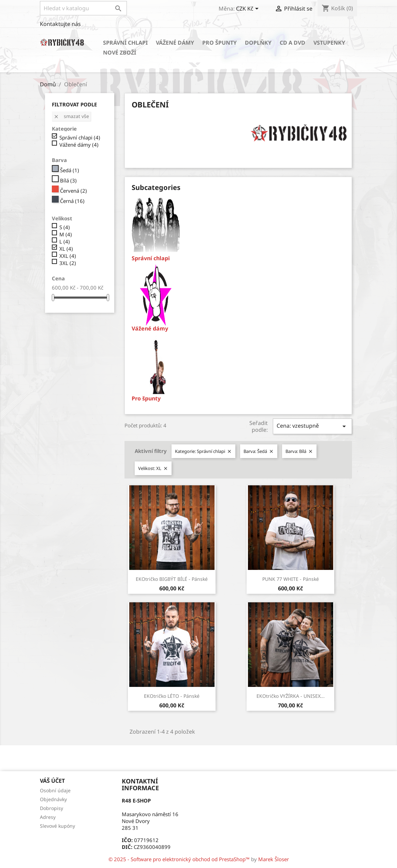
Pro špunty (219, 43)
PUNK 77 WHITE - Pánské (291, 579)
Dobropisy (52, 808)
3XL (68, 263)
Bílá (68, 180)
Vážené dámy (175, 43)
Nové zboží (120, 53)
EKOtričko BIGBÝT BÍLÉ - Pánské (172, 579)
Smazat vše (71, 116)
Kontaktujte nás (60, 24)
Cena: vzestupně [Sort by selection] (312, 426)
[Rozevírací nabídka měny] (248, 9)
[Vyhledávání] (83, 8)
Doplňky (258, 43)
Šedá (70, 170)
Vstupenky (329, 43)
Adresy (48, 817)
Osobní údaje (55, 790)
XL (66, 249)
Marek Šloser (274, 859)
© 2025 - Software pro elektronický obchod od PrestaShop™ (180, 859)
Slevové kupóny (57, 826)
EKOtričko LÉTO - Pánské (172, 696)
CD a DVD (292, 43)
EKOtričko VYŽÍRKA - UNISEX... (291, 696)
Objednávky (53, 799)
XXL (68, 256)
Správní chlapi (125, 43)
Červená (73, 191)
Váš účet (52, 781)
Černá (72, 201)
